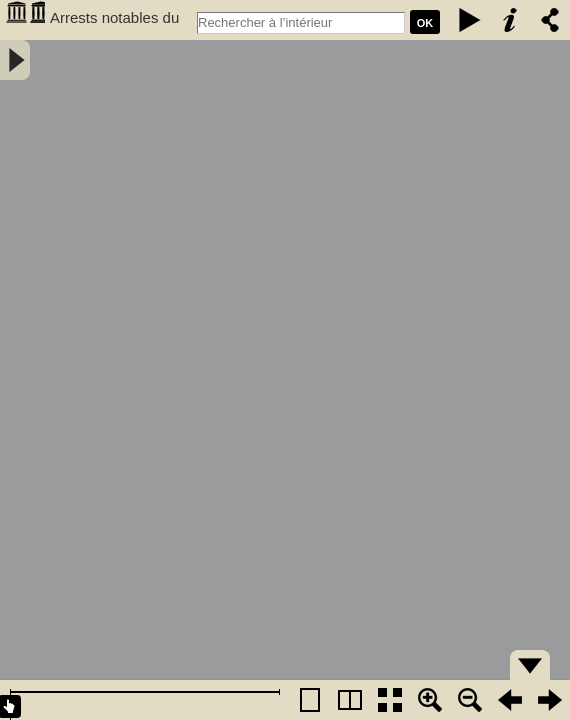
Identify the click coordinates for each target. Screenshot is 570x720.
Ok (425, 23)
